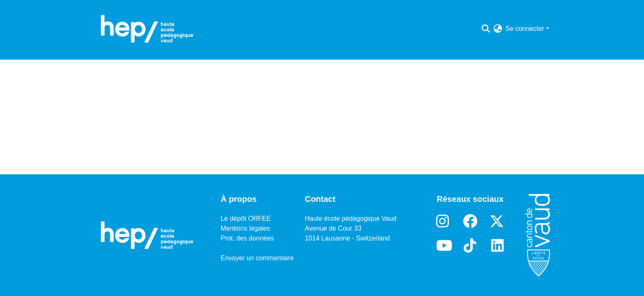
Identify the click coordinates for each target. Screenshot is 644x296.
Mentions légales (245, 228)
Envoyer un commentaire (257, 258)
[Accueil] (147, 29)
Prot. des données (247, 238)
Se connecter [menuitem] (525, 29)
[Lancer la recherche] (486, 29)
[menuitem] (498, 29)
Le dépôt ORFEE (246, 219)
